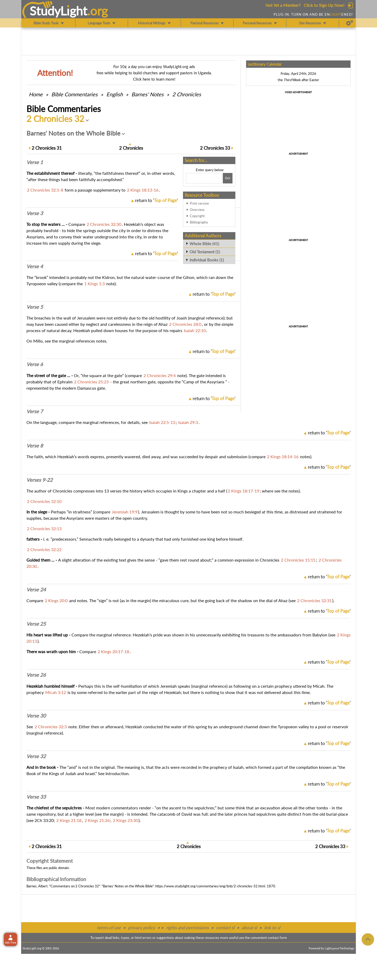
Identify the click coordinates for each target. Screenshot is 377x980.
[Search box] (204, 178)
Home (36, 94)
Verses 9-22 (40, 480)
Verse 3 (35, 213)
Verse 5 (35, 307)
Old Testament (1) (205, 252)
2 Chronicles (187, 94)
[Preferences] (350, 23)
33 (215, 148)
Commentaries (74, 94)
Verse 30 (36, 716)
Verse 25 (36, 624)
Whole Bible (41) (204, 244)
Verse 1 (35, 162)
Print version (199, 203)
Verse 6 (35, 364)
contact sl (225, 928)
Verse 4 (35, 266)
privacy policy (142, 928)
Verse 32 (36, 756)
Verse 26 (36, 675)
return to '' (156, 200)
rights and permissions (187, 928)
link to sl (272, 928)
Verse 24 (36, 590)
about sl (249, 928)
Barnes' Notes (148, 94)
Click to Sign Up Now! (324, 5)
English (115, 94)
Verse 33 (36, 797)
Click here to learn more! (154, 79)
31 (47, 148)
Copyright (197, 216)
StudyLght (59, 11)
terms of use (109, 928)
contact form (277, 938)
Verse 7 (35, 411)
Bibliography (199, 222)
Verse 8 (35, 446)
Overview (197, 210)
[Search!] (228, 178)
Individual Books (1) (207, 260)
